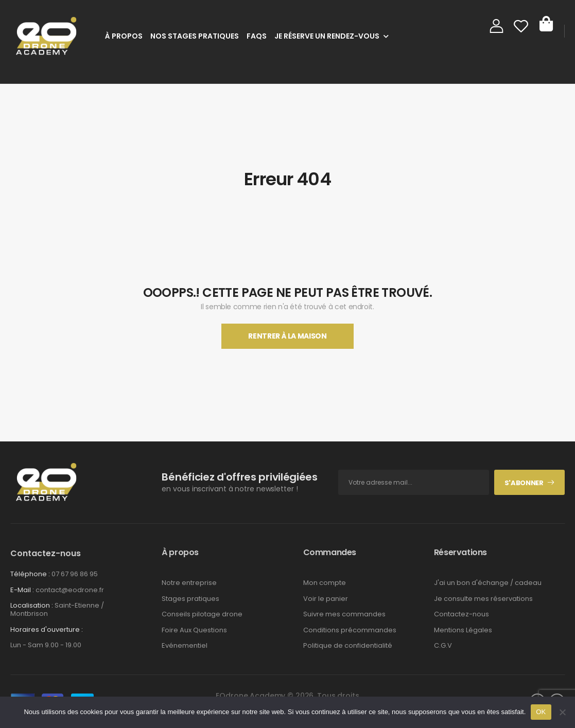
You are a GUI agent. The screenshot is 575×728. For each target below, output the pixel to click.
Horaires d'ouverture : (47, 630)
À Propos (124, 36)
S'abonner (524, 483)
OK (541, 712)
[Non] (562, 712)
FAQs (257, 36)
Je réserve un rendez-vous (327, 36)
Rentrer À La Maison (287, 336)
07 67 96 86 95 (75, 574)
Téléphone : (30, 574)
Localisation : (32, 605)
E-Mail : (22, 590)
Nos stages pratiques (195, 36)
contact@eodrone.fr (70, 590)
